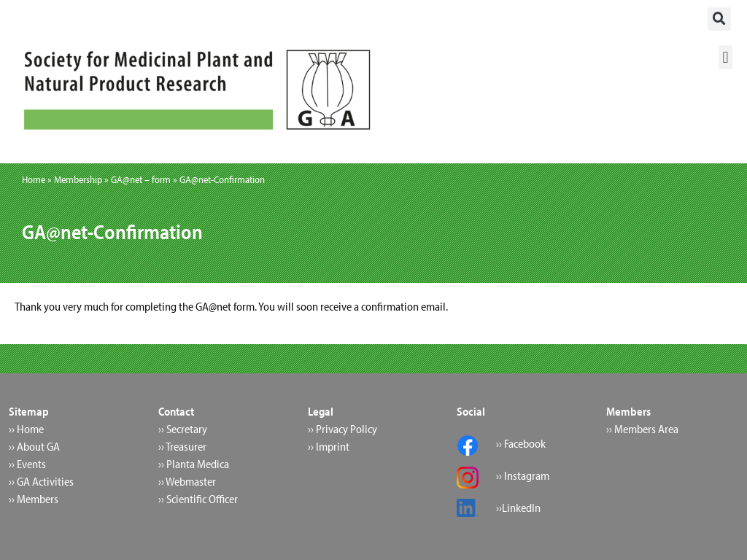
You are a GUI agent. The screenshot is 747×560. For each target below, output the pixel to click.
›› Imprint (329, 446)
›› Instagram (523, 475)
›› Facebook (521, 443)
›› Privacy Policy (342, 429)
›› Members (34, 499)
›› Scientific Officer (198, 499)
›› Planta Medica (194, 464)
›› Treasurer (182, 446)
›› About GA (34, 446)
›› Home (26, 429)
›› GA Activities (41, 481)
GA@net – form (141, 179)
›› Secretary (183, 429)
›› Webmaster (187, 481)
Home (34, 179)
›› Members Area (642, 429)
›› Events (27, 464)
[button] (719, 19)
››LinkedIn (518, 507)
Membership (78, 179)
